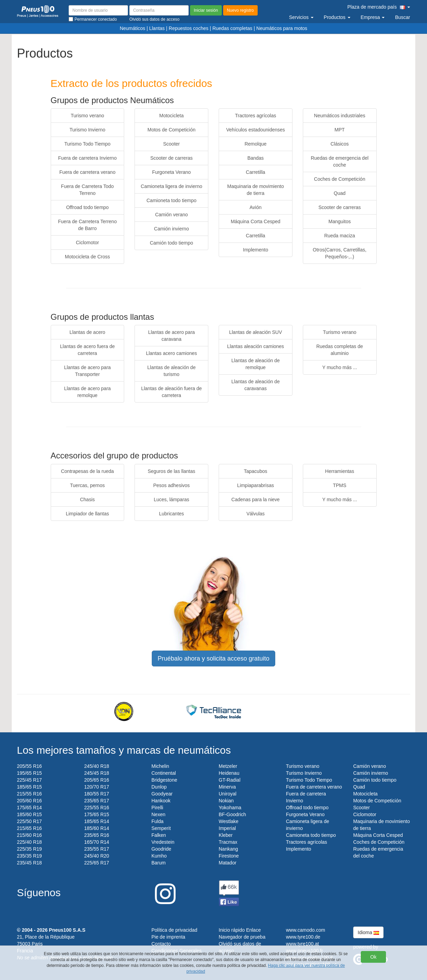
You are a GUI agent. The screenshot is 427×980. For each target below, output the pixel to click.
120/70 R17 (97, 787)
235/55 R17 (97, 849)
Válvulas (255, 514)
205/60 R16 (29, 801)
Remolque (256, 144)
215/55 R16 (29, 794)
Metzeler (228, 766)
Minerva (227, 787)
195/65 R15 (29, 773)
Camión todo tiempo (171, 243)
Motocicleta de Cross (87, 257)
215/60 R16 (29, 835)
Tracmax (228, 842)
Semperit (161, 828)
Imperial (227, 828)
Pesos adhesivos (171, 485)
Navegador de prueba (242, 937)
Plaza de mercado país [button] (379, 7)
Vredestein (163, 842)
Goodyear (162, 794)
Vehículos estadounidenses (256, 130)
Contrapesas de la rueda (87, 471)
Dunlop (159, 787)
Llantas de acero (88, 332)
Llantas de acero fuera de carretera (87, 350)
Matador (227, 863)
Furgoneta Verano (171, 172)
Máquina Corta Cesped (256, 221)
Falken (159, 835)
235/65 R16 (97, 835)
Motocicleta (172, 116)
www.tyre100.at (302, 944)
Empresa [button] (373, 17)
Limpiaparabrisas (256, 485)
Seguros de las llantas (171, 471)
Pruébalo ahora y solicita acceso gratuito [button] (213, 659)
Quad (340, 193)
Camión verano (172, 215)
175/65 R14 (29, 808)
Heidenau (229, 773)
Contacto (161, 944)
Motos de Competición (171, 130)
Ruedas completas (232, 28)
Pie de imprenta (168, 937)
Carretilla (256, 172)
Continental (164, 773)
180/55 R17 (97, 794)
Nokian (226, 801)
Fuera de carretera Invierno (88, 158)
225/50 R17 (29, 821)
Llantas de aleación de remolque (256, 364)
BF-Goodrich (232, 814)
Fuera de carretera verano (87, 172)
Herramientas (340, 471)
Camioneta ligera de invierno (171, 186)
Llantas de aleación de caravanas (256, 385)
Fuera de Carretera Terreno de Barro (87, 225)
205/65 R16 (97, 780)
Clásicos (340, 144)
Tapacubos (256, 471)
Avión (255, 207)
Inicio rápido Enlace (240, 930)
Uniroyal (227, 794)
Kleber (226, 835)
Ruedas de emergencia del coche (340, 161)
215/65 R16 (29, 828)
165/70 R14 (97, 842)
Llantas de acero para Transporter (87, 371)
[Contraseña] (159, 10)
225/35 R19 (29, 849)
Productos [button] (337, 17)
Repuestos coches (188, 28)
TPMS (340, 485)
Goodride (161, 849)
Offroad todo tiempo (87, 207)
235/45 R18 (29, 863)
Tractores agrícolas (255, 116)
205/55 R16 (29, 766)
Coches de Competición (340, 179)
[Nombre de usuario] (98, 10)
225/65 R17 (97, 863)
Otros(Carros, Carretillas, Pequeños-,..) (340, 253)
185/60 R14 (97, 828)
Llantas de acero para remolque (87, 392)
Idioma (368, 932)
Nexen (158, 814)
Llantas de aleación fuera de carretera (171, 392)
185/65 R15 (29, 787)
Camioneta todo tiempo (172, 200)
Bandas (255, 158)
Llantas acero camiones (171, 353)
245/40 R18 (97, 766)
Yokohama (230, 808)
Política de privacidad (174, 930)
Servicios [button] (301, 17)
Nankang (228, 849)
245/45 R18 (97, 773)
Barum (158, 863)
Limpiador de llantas (87, 514)
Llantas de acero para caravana (171, 336)
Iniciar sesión (206, 10)
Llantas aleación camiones (255, 346)
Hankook (161, 801)
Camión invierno (172, 229)
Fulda (157, 821)
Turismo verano (87, 116)
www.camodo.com (306, 930)
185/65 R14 (97, 821)
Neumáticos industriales (340, 116)
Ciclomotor (87, 242)
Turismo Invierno (88, 130)
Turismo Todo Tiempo (87, 144)
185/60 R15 (29, 814)
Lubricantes (171, 514)
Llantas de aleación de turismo (171, 371)
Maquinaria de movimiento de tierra (256, 190)
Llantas (157, 28)
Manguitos (340, 221)
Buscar (403, 17)
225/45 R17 (29, 780)
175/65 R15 (97, 814)
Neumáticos (132, 28)
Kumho (159, 856)
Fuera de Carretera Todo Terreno (87, 190)
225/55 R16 (97, 808)
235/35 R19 (29, 856)
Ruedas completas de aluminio (340, 350)
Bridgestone (164, 780)
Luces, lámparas (172, 499)
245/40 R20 (97, 856)
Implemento (255, 250)
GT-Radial (230, 780)
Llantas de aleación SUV (255, 332)
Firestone (229, 856)
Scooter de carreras (172, 158)
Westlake (229, 821)
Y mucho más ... (340, 367)
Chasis (87, 499)
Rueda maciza (340, 236)
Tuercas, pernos (87, 485)
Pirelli (157, 808)
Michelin (160, 766)
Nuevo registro (240, 10)
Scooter (171, 144)
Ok (374, 957)
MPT (340, 130)
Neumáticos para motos (282, 28)
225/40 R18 (29, 842)
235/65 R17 (97, 801)
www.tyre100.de (303, 937)
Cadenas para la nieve (256, 499)
